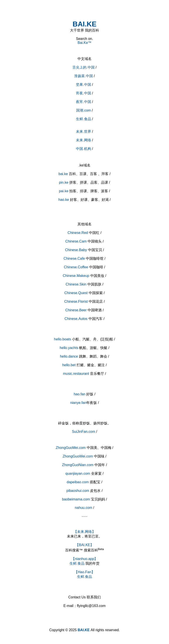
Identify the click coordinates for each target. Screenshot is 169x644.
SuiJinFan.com (84, 432)
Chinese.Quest (76, 293)
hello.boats (62, 339)
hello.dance (69, 356)
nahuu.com (84, 508)
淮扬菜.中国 (83, 76)
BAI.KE (84, 24)
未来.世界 (83, 132)
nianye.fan (78, 403)
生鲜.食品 (83, 119)
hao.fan (80, 394)
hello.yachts (69, 348)
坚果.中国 (83, 85)
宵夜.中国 (83, 93)
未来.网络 (83, 140)
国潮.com (84, 110)
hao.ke (64, 200)
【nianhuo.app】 (84, 559)
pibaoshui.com (78, 491)
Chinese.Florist (76, 301)
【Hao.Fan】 (84, 572)
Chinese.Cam (76, 241)
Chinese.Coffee (76, 267)
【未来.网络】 (84, 532)
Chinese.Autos (76, 319)
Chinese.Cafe (74, 259)
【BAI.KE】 (84, 545)
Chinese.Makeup (76, 276)
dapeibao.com (78, 482)
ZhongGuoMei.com (71, 448)
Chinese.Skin (76, 284)
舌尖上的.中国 (84, 67)
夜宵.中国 (83, 102)
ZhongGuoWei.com (78, 456)
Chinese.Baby (76, 250)
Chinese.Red (78, 233)
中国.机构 (83, 149)
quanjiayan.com (78, 473)
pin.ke (64, 182)
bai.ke (63, 174)
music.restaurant (76, 374)
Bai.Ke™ (84, 43)
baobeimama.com (76, 499)
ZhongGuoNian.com (78, 465)
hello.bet (69, 365)
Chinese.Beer (76, 310)
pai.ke (64, 191)
